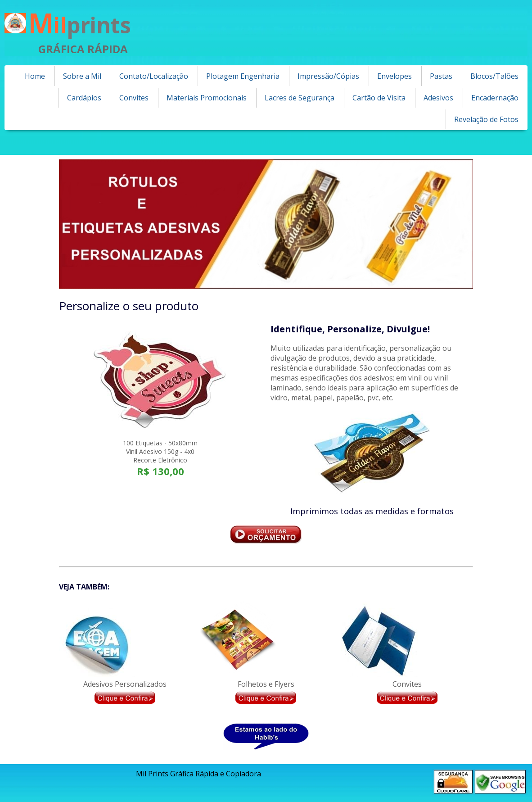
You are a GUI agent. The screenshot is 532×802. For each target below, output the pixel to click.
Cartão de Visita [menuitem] (379, 98)
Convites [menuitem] (134, 98)
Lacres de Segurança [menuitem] (300, 98)
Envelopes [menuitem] (394, 76)
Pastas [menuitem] (441, 76)
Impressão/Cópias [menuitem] (328, 76)
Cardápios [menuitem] (84, 98)
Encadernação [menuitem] (495, 98)
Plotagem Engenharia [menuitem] (243, 76)
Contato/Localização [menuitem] (154, 76)
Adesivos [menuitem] (438, 98)
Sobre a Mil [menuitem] (82, 76)
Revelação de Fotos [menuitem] (486, 119)
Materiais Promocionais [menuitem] (207, 98)
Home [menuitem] (35, 76)
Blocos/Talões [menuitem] (494, 76)
